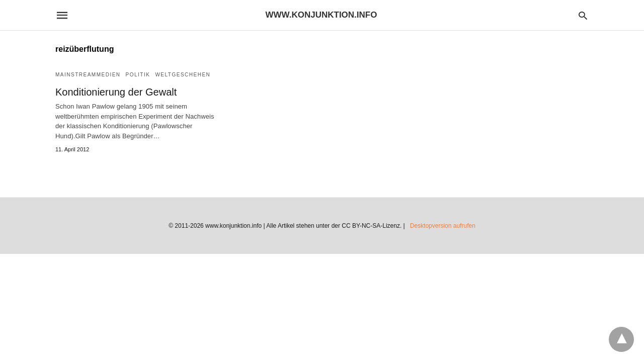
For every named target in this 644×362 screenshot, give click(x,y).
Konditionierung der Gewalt (116, 92)
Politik (138, 75)
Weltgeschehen (183, 75)
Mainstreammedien (88, 75)
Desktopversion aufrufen (443, 226)
